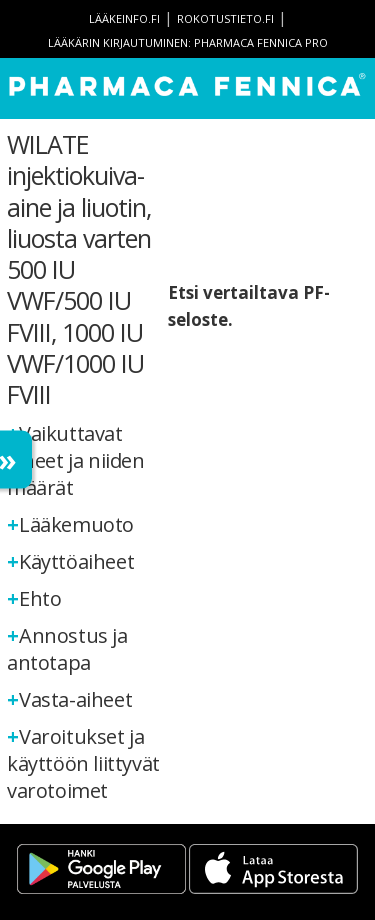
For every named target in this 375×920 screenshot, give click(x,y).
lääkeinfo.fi (124, 18)
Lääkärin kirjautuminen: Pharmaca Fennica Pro (188, 42)
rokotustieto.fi (225, 18)
